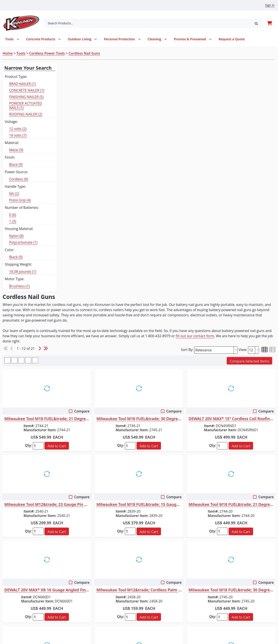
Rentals (12, 570)
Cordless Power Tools (47, 53)
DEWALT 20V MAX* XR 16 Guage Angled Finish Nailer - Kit (94, 367)
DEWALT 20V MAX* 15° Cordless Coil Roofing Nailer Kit (241, 196)
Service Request (19, 584)
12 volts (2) (18, 129)
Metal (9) (16, 150)
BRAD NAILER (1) (22, 84)
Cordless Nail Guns (84, 53)
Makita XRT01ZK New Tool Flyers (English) (91, 488)
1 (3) (13, 221)
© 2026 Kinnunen (139, 631)
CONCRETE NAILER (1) (27, 90)
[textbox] (214, 127)
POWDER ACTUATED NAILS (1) (26, 106)
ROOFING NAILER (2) (26, 114)
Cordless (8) (19, 179)
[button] (256, 23)
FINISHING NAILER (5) (26, 97)
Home (8, 53)
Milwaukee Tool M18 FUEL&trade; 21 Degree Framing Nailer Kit (94, 196)
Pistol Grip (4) (20, 200)
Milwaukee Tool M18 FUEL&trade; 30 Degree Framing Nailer (241, 367)
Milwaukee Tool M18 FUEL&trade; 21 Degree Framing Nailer (241, 281)
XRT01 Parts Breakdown (86, 471)
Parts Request (17, 577)
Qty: (76, 222)
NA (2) (14, 194)
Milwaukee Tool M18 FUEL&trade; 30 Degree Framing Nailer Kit (167, 196)
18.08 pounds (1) (23, 272)
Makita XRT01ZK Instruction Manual (96, 478)
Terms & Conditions (22, 619)
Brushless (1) (19, 286)
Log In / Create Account (93, 570)
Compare (120, 188)
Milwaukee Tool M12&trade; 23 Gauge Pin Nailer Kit (94, 281)
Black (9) (16, 164)
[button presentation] (236, 127)
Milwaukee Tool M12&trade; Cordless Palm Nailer (167, 367)
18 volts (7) (18, 135)
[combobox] (148, 23)
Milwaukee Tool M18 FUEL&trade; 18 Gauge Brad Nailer (167, 452)
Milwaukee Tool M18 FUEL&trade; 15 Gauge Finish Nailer (167, 281)
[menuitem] (232, 39)
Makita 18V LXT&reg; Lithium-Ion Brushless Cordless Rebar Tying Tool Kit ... (94, 452)
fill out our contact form (99, 118)
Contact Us (15, 605)
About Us (14, 598)
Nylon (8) (16, 236)
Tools (21, 53)
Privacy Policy (17, 612)
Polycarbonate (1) (23, 242)
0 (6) (13, 215)
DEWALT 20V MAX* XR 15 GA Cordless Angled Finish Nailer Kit (241, 452)
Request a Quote (20, 591)
